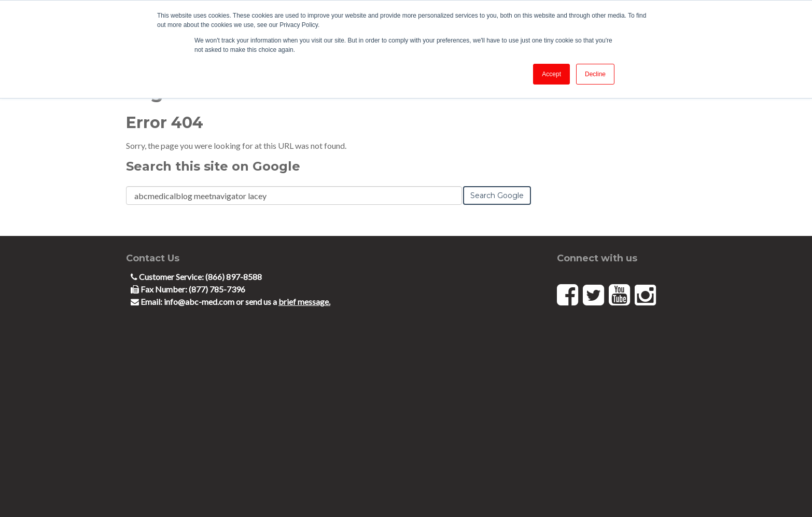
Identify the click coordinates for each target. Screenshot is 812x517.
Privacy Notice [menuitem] (94, 491)
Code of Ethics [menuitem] (41, 491)
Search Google (497, 195)
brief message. (304, 302)
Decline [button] (595, 74)
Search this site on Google (213, 166)
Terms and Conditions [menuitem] (159, 491)
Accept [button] (551, 74)
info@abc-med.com (200, 302)
